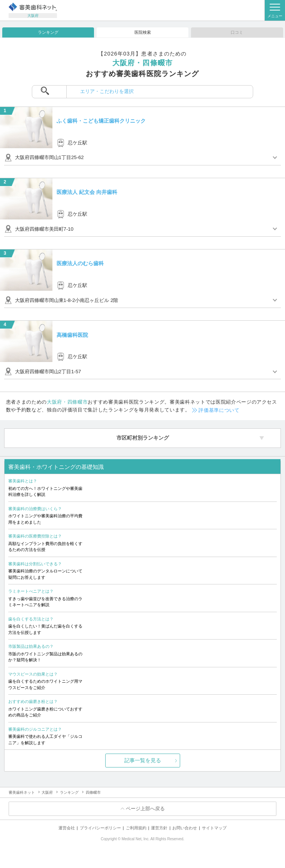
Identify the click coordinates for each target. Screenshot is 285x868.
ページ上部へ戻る (145, 809)
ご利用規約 (136, 828)
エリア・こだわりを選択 (107, 91)
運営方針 (159, 828)
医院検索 (143, 32)
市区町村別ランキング (143, 438)
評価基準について (219, 410)
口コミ (237, 32)
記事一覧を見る (143, 760)
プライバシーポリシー (100, 828)
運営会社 (67, 828)
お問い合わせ (185, 828)
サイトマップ (214, 828)
